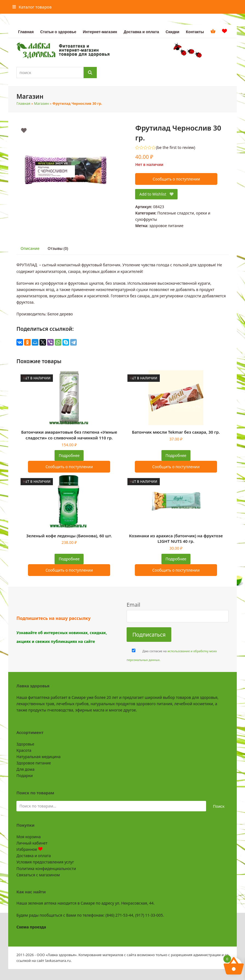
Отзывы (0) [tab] (58, 248)
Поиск (219, 806)
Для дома (25, 769)
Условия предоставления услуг (45, 862)
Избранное (29, 849)
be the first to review (176, 148)
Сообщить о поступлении (176, 179)
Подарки (25, 776)
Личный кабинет (32, 843)
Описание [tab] (30, 248)
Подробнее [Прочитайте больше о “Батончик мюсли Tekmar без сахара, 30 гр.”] (176, 455)
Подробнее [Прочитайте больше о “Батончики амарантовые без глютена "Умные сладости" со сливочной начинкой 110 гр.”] (69, 455)
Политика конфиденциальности (46, 869)
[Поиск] (90, 73)
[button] (32, 7)
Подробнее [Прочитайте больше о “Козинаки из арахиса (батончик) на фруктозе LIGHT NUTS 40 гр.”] (176, 559)
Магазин (41, 103)
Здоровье (25, 744)
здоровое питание (166, 226)
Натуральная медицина (39, 757)
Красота (24, 750)
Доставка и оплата (34, 856)
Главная (23, 103)
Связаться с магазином (38, 875)
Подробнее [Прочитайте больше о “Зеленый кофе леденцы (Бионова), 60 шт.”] (69, 559)
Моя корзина (29, 837)
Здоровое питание (34, 763)
